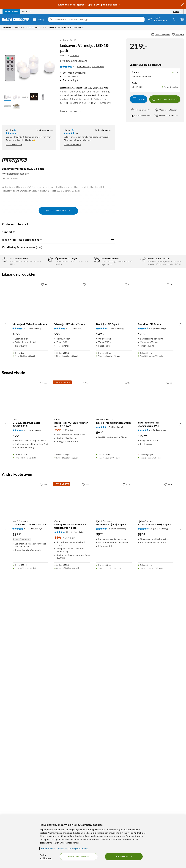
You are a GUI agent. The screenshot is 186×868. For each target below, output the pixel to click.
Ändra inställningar (46, 857)
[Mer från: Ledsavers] (14, 162)
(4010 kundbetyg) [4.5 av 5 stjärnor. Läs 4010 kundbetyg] (119, 807)
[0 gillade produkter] (175, 19)
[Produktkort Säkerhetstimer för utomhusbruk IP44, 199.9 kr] (156, 676)
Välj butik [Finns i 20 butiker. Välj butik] (74, 736)
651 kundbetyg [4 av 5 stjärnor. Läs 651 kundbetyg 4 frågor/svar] (84, 67)
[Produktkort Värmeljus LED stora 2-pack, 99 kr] (72, 578)
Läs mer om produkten (72, 111)
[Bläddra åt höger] (180, 603)
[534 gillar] (178, 35)
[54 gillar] (44, 563)
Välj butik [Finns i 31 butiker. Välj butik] (116, 736)
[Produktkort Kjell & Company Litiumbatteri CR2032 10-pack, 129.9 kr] (30, 778)
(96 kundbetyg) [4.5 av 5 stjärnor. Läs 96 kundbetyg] (159, 709)
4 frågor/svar (98, 67)
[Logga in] (158, 19)
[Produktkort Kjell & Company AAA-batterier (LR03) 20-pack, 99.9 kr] (156, 778)
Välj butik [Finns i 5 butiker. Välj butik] (31, 635)
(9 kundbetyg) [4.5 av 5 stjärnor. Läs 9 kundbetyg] (117, 705)
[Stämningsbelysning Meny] (49, 28)
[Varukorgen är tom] (182, 19)
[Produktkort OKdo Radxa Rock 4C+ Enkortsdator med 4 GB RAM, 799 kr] (72, 676)
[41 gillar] (128, 563)
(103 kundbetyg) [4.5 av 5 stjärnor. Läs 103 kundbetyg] (35, 607)
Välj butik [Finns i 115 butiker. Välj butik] (159, 635)
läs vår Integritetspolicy (76, 848)
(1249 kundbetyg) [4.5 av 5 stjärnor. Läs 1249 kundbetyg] (77, 810)
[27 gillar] (128, 661)
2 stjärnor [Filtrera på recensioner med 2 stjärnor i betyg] (41, 285)
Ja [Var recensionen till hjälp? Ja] (103, 404)
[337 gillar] (43, 763)
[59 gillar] (169, 563)
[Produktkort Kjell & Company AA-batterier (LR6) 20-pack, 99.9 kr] (114, 778)
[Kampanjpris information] (71, 709)
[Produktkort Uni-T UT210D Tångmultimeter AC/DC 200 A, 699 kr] (30, 676)
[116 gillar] (43, 661)
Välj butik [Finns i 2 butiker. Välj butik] (157, 736)
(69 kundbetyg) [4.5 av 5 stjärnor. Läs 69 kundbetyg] (118, 607)
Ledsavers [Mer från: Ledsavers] (75, 55)
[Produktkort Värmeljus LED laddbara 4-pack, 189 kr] (30, 578)
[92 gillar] (169, 661)
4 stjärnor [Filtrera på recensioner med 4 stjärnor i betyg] (41, 276)
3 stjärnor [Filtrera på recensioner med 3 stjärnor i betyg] (41, 280)
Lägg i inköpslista (161, 35)
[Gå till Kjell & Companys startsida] (16, 19)
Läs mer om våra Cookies (52, 848)
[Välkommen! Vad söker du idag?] (98, 19)
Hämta (139, 99)
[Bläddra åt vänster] (6, 603)
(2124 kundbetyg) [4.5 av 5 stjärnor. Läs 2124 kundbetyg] (35, 807)
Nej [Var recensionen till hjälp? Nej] (110, 404)
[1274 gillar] (126, 763)
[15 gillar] (86, 661)
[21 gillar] (86, 563)
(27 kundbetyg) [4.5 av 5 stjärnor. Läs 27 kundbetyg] (76, 607)
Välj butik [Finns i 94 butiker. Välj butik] (33, 736)
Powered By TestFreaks (101, 500)
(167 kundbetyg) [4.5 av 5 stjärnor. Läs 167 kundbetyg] (35, 709)
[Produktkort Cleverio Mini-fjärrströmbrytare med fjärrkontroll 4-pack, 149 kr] (72, 778)
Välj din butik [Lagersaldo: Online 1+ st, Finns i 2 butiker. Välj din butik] (137, 87)
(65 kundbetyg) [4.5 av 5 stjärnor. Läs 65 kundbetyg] (159, 607)
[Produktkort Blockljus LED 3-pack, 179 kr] (156, 578)
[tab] (11, 12)
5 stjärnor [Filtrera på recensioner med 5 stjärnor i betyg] (41, 271)
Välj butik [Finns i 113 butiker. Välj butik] (117, 635)
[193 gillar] (85, 763)
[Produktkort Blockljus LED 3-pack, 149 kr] (114, 578)
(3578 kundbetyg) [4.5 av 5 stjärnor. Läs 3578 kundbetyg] (161, 807)
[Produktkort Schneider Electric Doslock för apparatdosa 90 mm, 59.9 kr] (114, 676)
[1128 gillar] (168, 763)
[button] (8, 97)
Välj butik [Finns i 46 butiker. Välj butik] (74, 635)
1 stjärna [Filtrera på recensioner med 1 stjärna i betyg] (41, 290)
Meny (39, 19)
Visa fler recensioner (58, 509)
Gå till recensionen (14, 144)
